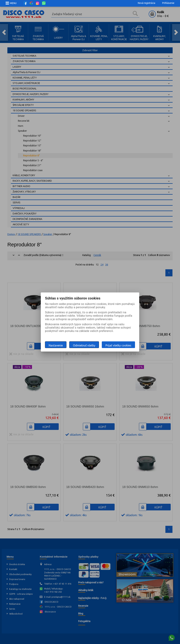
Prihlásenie (168, 3)
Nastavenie (56, 345)
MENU (13, 3)
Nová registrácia (147, 3)
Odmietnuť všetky (84, 345)
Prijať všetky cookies (118, 345)
